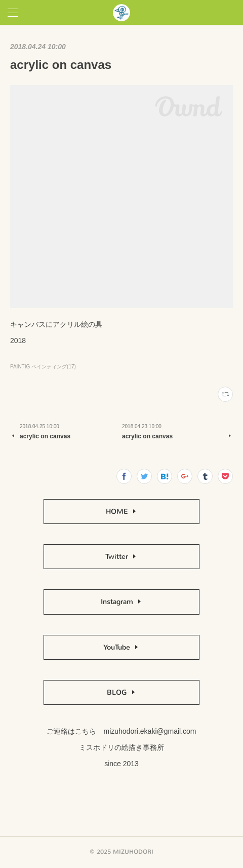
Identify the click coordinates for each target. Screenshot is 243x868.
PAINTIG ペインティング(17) (43, 367)
